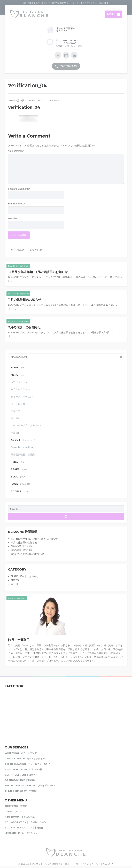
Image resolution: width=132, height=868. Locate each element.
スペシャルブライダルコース (26, 426)
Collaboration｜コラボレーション (25, 822)
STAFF (20, 469)
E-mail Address (17, 204)
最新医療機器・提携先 (16, 806)
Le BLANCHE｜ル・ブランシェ (21, 833)
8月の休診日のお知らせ (23, 550)
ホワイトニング (19, 382)
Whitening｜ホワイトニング (21, 753)
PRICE (17, 462)
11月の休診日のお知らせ (25, 300)
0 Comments (53, 101)
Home (18, 368)
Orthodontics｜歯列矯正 (21, 780)
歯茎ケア (15, 411)
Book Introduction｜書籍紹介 (24, 828)
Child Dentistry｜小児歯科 (21, 791)
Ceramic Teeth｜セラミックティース (26, 759)
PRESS (15, 580)
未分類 (14, 584)
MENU (19, 375)
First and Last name (19, 189)
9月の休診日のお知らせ (25, 328)
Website (12, 219)
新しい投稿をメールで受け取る (28, 250)
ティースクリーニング (23, 397)
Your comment (16, 151)
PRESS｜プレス (13, 812)
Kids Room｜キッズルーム (20, 817)
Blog (18, 477)
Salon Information (22, 448)
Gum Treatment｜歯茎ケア (21, 775)
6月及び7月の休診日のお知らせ (28, 554)
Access (20, 492)
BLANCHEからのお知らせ (18, 266)
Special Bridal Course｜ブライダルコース (30, 786)
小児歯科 (15, 433)
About (23, 440)
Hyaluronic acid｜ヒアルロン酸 (24, 770)
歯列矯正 (15, 418)
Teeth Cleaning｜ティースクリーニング (28, 764)
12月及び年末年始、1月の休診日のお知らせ (38, 272)
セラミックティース (21, 390)
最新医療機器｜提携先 (23, 455)
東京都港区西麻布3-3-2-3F (66, 30)
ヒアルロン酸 (18, 404)
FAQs (20, 484)
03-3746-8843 (66, 67)
